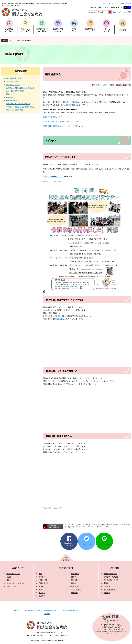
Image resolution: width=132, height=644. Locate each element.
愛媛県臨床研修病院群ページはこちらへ (57, 126)
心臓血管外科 (44, 583)
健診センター (11, 580)
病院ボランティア (110, 590)
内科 (40, 574)
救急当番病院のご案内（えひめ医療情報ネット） (41, 611)
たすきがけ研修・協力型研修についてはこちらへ (61, 122)
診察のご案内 (66, 568)
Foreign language (125, 4)
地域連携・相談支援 (111, 577)
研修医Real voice (13, 101)
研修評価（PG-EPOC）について (18, 104)
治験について (11, 586)
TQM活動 (107, 586)
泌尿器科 (74, 580)
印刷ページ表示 (102, 85)
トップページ (15, 40)
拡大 (101, 7)
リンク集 (47, 614)
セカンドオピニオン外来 (15, 583)
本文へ (105, 4)
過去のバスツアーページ (52, 181)
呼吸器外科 (43, 580)
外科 (40, 590)
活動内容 (115, 568)
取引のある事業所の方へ (70, 611)
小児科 (41, 586)
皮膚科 (74, 577)
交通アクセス (16, 611)
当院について (17, 568)
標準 (106, 7)
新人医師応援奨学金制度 (15, 91)
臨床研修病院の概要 (68, 105)
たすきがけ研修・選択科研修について (20, 88)
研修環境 (10, 97)
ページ (123, 12)
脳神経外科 (75, 574)
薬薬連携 (107, 593)
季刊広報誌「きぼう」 (112, 580)
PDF (129, 12)
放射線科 (74, 593)
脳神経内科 (75, 586)
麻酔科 (74, 583)
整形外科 (42, 593)
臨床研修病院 (21, 71)
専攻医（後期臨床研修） (15, 110)
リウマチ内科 (76, 590)
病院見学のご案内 (13, 85)
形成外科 (42, 596)
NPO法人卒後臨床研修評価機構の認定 (20, 107)
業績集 (106, 583)
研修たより (10, 94)
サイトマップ (113, 4)
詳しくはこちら (111, 634)
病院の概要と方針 (13, 574)
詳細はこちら (61, 319)
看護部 (9, 577)
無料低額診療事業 (110, 574)
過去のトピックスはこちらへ (53, 508)
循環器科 (42, 577)
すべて (117, 12)
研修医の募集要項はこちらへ (53, 117)
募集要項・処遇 (12, 82)
